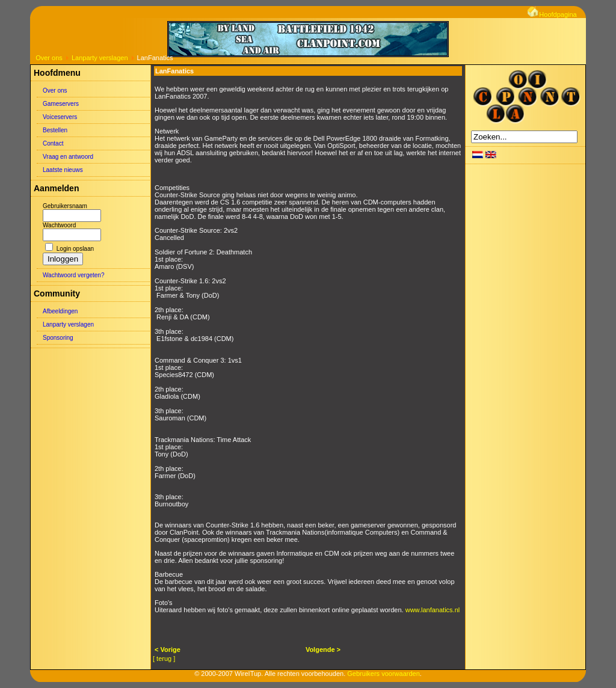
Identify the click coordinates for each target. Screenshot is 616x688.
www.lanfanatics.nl (433, 610)
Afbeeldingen (60, 311)
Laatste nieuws (63, 170)
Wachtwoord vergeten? (73, 275)
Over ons (49, 58)
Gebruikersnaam (65, 206)
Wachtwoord (59, 225)
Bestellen (55, 130)
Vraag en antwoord (68, 157)
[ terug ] (164, 659)
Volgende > (323, 650)
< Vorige (168, 650)
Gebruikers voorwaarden (383, 674)
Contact (53, 143)
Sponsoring (58, 338)
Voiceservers (60, 117)
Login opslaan (75, 249)
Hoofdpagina (552, 14)
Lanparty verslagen (100, 58)
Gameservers (61, 104)
